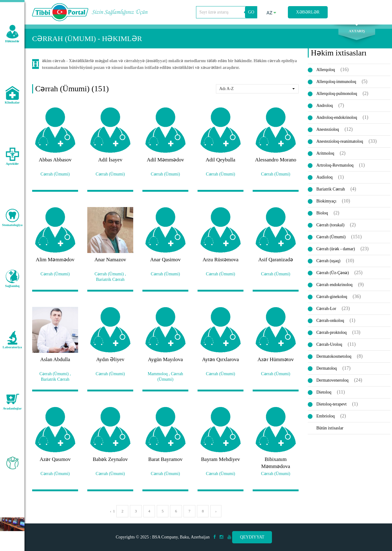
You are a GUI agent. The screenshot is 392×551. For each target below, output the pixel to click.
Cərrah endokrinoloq (334, 285)
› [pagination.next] (216, 511)
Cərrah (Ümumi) (331, 237)
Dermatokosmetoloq (334, 356)
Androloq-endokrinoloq (337, 117)
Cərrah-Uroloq (329, 344)
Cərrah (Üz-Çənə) (333, 273)
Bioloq (322, 213)
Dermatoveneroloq (332, 380)
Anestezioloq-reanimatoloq (340, 141)
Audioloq (324, 177)
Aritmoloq (325, 153)
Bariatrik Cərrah (331, 189)
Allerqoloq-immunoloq (336, 82)
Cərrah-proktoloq (332, 332)
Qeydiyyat (252, 537)
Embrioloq (326, 416)
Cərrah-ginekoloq (332, 297)
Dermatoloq (327, 368)
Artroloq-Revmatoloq (335, 165)
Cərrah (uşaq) (328, 261)
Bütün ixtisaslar (330, 428)
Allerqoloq (326, 70)
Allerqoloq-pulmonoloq (337, 94)
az (271, 13)
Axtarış (357, 31)
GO (251, 12)
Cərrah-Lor (326, 309)
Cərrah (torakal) (330, 225)
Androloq (325, 106)
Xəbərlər (308, 12)
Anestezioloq (328, 129)
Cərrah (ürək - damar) (336, 249)
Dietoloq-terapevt (332, 404)
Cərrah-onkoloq (330, 321)
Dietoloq (324, 392)
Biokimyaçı (326, 201)
